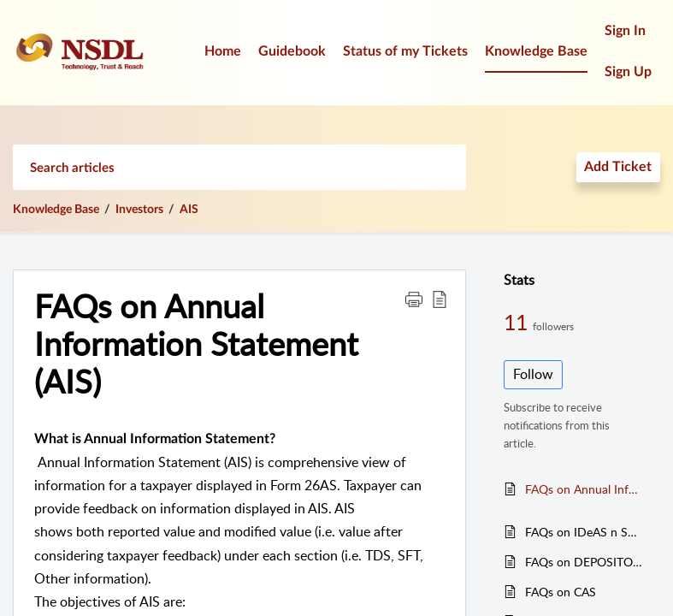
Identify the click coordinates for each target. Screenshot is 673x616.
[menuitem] (628, 33)
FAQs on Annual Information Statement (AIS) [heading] (196, 344)
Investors (139, 210)
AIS (189, 210)
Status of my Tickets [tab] (405, 51)
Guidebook (292, 51)
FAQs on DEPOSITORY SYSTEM (584, 562)
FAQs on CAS (561, 592)
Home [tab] (223, 51)
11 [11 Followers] (518, 322)
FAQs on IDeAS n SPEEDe (584, 532)
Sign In (625, 31)
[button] (414, 299)
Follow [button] (533, 374)
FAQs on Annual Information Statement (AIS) (584, 489)
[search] (239, 167)
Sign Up (628, 72)
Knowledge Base (56, 210)
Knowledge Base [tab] (536, 51)
